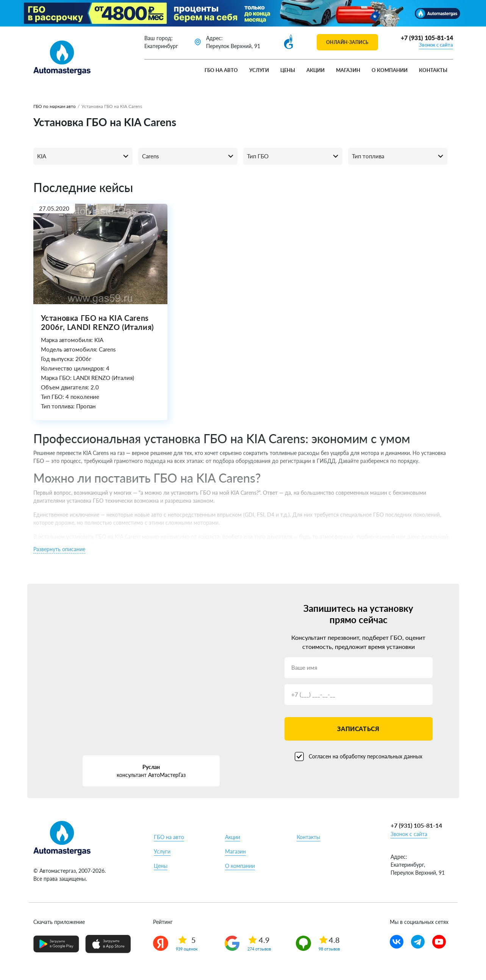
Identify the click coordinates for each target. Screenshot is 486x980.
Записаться (358, 729)
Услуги (259, 70)
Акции (316, 70)
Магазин (348, 70)
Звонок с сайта (436, 45)
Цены (288, 70)
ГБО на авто (221, 70)
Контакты (433, 70)
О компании (390, 70)
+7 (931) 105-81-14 (427, 38)
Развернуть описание (59, 549)
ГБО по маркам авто (55, 106)
